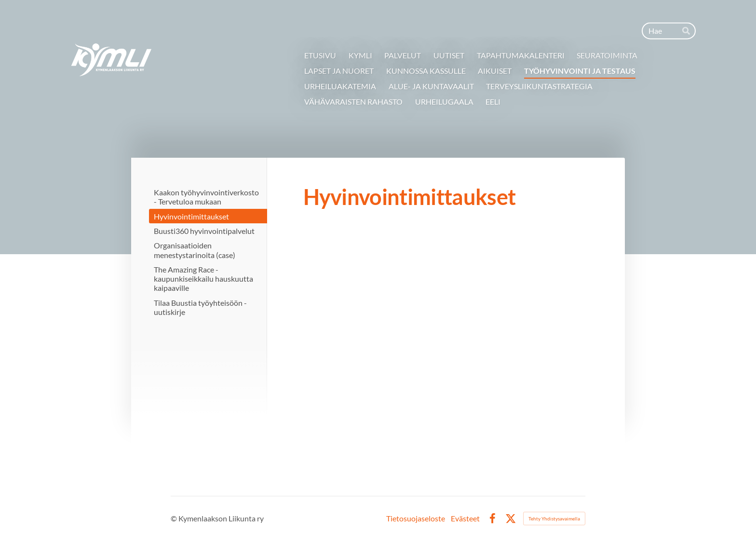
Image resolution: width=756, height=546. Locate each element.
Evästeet (465, 519)
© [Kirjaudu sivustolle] (175, 518)
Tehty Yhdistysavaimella (554, 519)
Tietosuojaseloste (416, 519)
